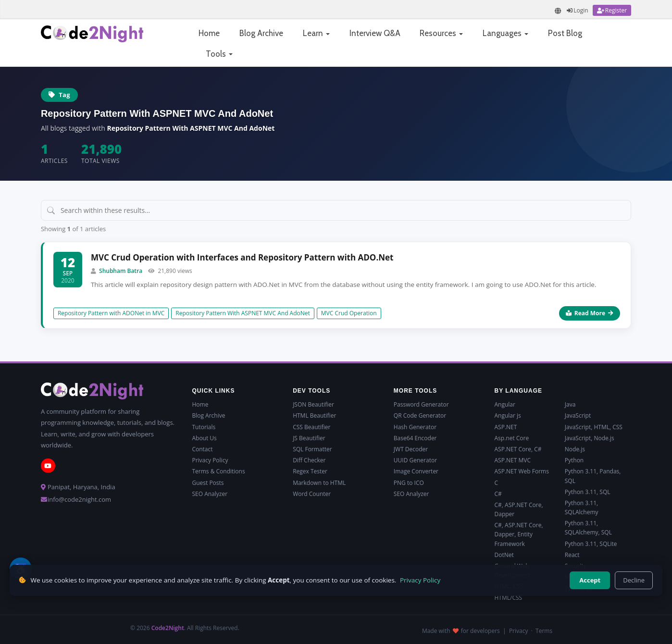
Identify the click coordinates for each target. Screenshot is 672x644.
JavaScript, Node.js (590, 438)
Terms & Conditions (218, 471)
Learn (316, 33)
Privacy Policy (210, 460)
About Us (204, 438)
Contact (202, 449)
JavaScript (578, 415)
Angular (505, 404)
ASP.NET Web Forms (522, 471)
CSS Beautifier (311, 427)
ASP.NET (506, 427)
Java (570, 404)
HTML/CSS (509, 598)
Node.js (575, 449)
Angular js (508, 415)
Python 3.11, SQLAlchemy (582, 508)
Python (574, 460)
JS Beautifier (309, 438)
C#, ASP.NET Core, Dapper (519, 509)
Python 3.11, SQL (588, 492)
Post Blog (565, 33)
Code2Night (168, 628)
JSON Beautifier (313, 404)
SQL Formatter (312, 449)
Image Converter (416, 471)
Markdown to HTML (319, 483)
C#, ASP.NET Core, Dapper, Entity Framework (519, 534)
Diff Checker (309, 460)
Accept (590, 580)
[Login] (577, 10)
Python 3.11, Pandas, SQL (593, 476)
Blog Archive (261, 33)
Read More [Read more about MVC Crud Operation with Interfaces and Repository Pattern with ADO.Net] (590, 313)
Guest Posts (208, 483)
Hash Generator (415, 427)
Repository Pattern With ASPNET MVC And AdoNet (243, 313)
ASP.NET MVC (513, 460)
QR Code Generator (420, 415)
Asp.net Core (512, 438)
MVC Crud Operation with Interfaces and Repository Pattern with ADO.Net (242, 257)
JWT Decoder (411, 449)
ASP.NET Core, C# (518, 449)
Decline (634, 580)
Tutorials (204, 427)
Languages (505, 33)
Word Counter (312, 494)
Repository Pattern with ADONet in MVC (111, 313)
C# (498, 494)
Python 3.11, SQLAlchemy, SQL (588, 528)
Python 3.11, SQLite (591, 544)
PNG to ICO (409, 483)
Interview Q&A (375, 33)
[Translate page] (558, 11)
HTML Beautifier (314, 415)
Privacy (519, 631)
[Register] (612, 10)
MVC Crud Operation (349, 313)
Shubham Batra (121, 271)
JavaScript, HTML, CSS (594, 427)
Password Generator (421, 404)
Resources (441, 33)
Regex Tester (310, 471)
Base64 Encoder (415, 438)
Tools (219, 54)
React (572, 555)
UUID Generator (415, 460)
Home (209, 33)
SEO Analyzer (210, 494)
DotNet (504, 555)
